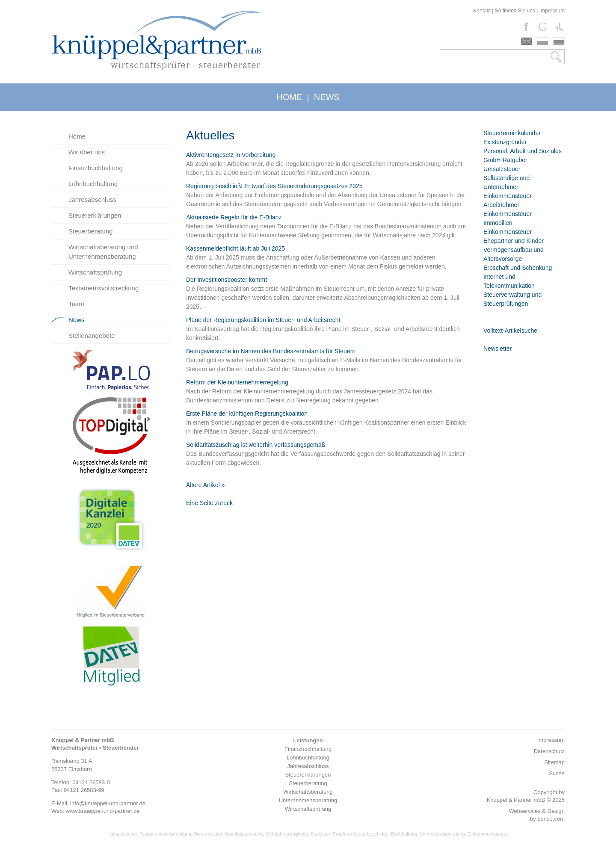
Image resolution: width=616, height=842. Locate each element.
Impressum (552, 11)
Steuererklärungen (95, 215)
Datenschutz (549, 751)
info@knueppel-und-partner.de (108, 803)
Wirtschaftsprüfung (95, 272)
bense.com (551, 819)
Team (76, 304)
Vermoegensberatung (442, 834)
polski (543, 41)
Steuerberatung (90, 231)
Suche (557, 773)
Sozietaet (320, 834)
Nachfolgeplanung (244, 834)
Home (77, 136)
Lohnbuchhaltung (93, 184)
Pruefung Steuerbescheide (361, 834)
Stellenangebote (92, 335)
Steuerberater (208, 834)
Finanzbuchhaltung (96, 168)
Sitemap (554, 762)
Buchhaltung (404, 834)
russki (559, 41)
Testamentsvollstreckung (104, 288)
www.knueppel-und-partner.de (103, 811)
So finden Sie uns (515, 11)
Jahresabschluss (92, 199)
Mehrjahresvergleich (287, 834)
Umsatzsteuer (123, 834)
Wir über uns (87, 152)
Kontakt (482, 11)
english (526, 41)
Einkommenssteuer (488, 834)
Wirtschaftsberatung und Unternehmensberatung (103, 252)
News (77, 320)
